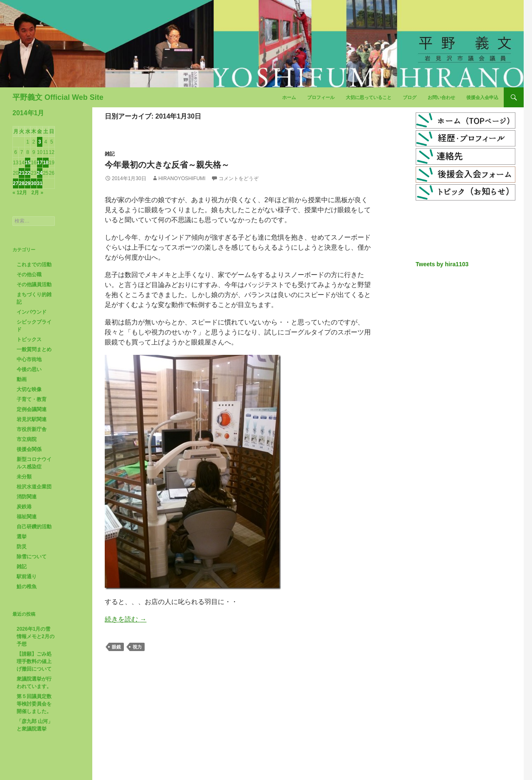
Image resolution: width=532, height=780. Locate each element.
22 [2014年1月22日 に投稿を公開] (28, 173)
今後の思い (29, 369)
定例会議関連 (32, 409)
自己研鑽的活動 (34, 527)
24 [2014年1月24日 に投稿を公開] (40, 173)
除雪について (32, 557)
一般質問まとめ (34, 349)
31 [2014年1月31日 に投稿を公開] (40, 183)
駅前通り (27, 577)
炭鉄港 (24, 507)
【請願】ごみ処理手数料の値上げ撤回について (34, 661)
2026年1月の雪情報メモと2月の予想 (36, 636)
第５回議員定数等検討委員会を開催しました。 (34, 704)
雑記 (110, 154)
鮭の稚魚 (27, 587)
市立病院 (27, 439)
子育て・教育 (32, 399)
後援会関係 (29, 449)
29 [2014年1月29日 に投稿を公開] (28, 183)
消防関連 (27, 497)
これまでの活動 (34, 265)
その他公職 (29, 275)
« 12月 (20, 193)
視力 (137, 647)
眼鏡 (116, 647)
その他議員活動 (34, 285)
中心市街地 (29, 359)
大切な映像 (29, 389)
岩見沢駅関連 (32, 419)
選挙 (22, 537)
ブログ (410, 97)
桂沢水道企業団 (34, 487)
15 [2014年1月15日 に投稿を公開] (28, 163)
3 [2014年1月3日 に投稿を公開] (40, 142)
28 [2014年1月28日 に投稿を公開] (21, 183)
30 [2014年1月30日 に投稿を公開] (33, 183)
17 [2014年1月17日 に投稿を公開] (40, 163)
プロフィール (321, 97)
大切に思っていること (369, 97)
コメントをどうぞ (239, 178)
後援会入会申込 (482, 97)
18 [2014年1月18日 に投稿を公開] (46, 163)
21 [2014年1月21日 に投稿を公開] (21, 173)
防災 (22, 547)
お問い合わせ (441, 97)
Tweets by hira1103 (442, 264)
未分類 (24, 477)
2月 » (37, 193)
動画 (22, 379)
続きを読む (126, 619)
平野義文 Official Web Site (58, 97)
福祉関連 (27, 517)
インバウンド (32, 312)
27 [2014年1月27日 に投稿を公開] (16, 183)
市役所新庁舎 (32, 429)
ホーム (289, 97)
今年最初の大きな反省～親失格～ (167, 165)
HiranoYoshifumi (182, 178)
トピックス (29, 339)
